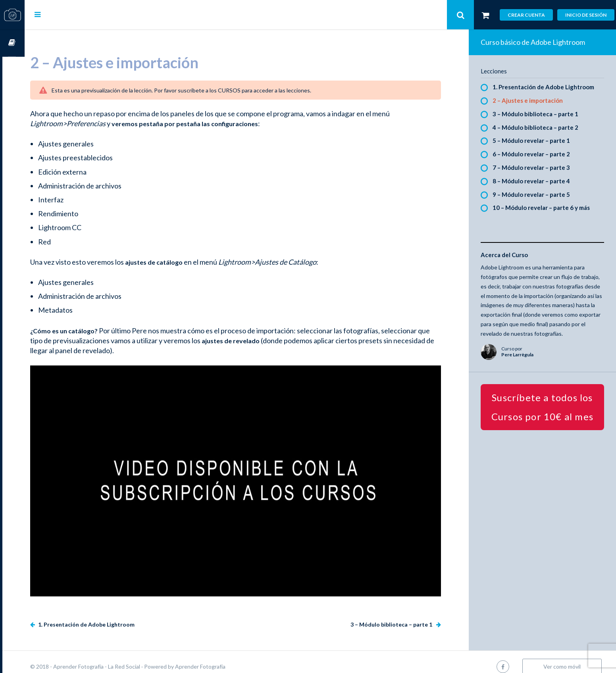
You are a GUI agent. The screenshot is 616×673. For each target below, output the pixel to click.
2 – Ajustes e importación (533, 100)
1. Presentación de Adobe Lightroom (108, 615)
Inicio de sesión (586, 15)
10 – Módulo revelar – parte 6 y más (546, 208)
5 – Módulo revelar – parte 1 (536, 140)
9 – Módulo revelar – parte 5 (536, 194)
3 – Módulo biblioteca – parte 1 (397, 615)
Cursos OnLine (12, 43)
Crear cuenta (526, 15)
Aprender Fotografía (222, 657)
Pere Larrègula (523, 364)
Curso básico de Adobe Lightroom (538, 42)
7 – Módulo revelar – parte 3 (536, 167)
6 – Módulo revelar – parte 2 (536, 154)
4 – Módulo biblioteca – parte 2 (541, 127)
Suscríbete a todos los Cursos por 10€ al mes (545, 416)
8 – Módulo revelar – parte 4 (536, 181)
